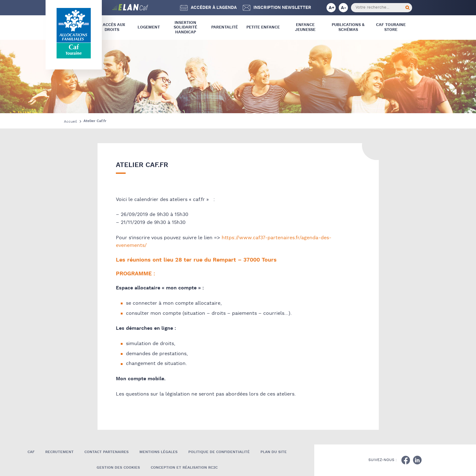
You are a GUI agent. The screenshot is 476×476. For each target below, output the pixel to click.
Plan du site (274, 452)
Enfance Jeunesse (305, 27)
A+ (332, 8)
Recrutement (59, 452)
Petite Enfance (263, 27)
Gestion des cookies (118, 468)
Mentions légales (159, 452)
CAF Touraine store (391, 27)
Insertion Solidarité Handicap (185, 28)
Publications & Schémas (348, 27)
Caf (31, 452)
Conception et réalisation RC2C (184, 468)
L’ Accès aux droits (112, 27)
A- (344, 8)
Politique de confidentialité (219, 452)
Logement (149, 27)
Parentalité (225, 27)
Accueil (70, 122)
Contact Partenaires (107, 452)
